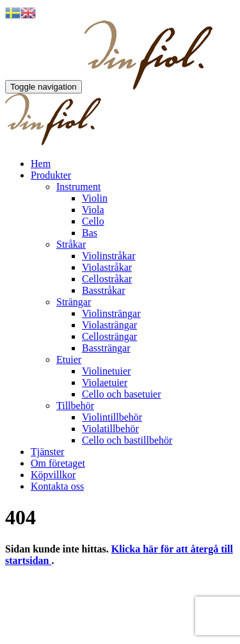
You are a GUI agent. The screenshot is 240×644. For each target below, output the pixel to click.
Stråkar (71, 244)
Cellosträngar (109, 336)
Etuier (69, 359)
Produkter (51, 175)
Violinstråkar (108, 256)
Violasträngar (109, 325)
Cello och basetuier (122, 394)
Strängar (74, 302)
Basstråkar (104, 290)
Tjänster (47, 452)
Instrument (78, 187)
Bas (90, 233)
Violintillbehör (112, 417)
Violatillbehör (110, 429)
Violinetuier (106, 371)
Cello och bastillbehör (127, 440)
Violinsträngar (111, 313)
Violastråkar (107, 267)
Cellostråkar (107, 279)
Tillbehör (75, 406)
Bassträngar (106, 348)
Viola (93, 210)
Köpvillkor (53, 475)
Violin (95, 198)
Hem (41, 164)
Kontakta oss (57, 486)
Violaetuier (105, 382)
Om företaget (58, 463)
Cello (93, 221)
